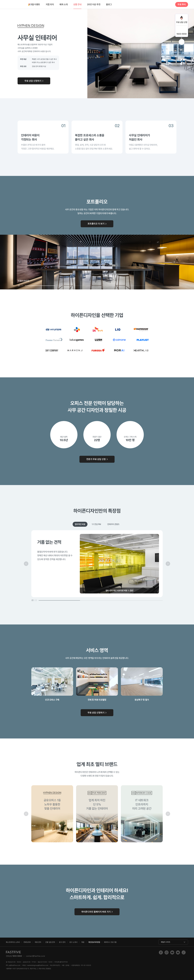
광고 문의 (62, 942)
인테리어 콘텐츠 (113, 524)
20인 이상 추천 (94, 4)
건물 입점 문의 (50, 942)
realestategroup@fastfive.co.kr (38, 965)
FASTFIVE (14, 4)
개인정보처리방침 (94, 942)
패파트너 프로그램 (110, 942)
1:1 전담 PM (96, 524)
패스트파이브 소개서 (13, 942)
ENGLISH (27, 942)
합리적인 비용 (80, 524)
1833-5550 (182, 34)
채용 (83, 942)
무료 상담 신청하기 (33, 81)
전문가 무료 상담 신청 (96, 459)
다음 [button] (174, 262)
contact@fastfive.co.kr (36, 956)
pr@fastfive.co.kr (15, 965)
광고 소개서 (73, 942)
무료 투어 (182, 4)
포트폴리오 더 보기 (96, 224)
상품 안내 (77, 4)
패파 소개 (64, 4)
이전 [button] (20, 262)
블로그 (109, 4)
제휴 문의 (38, 942)
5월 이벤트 (34, 5)
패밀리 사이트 (166, 942)
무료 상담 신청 (182, 22)
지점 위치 (50, 4)
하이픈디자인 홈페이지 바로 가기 (96, 912)
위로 (182, 42)
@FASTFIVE (61, 962)
